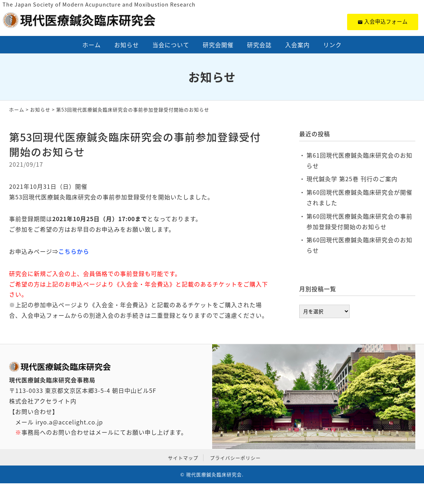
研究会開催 (218, 45)
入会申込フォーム (383, 21)
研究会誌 (259, 45)
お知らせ (127, 45)
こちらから (74, 251)
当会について (171, 45)
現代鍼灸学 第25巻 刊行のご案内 (352, 179)
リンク (332, 45)
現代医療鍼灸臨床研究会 (214, 474)
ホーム (92, 45)
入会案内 (297, 45)
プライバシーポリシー (235, 458)
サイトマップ (183, 458)
